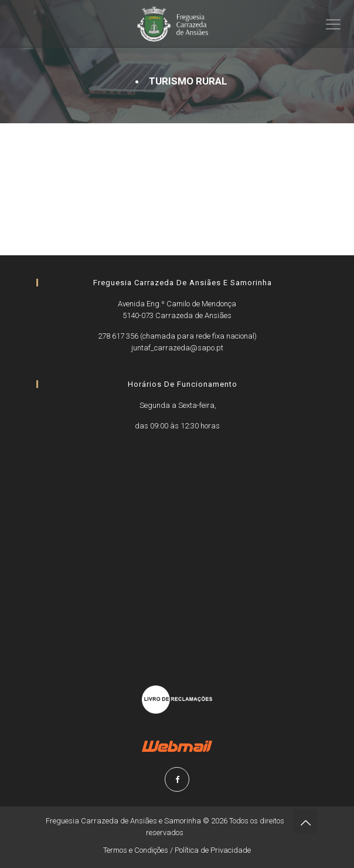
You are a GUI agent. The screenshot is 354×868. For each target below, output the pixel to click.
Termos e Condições (136, 850)
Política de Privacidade (213, 850)
